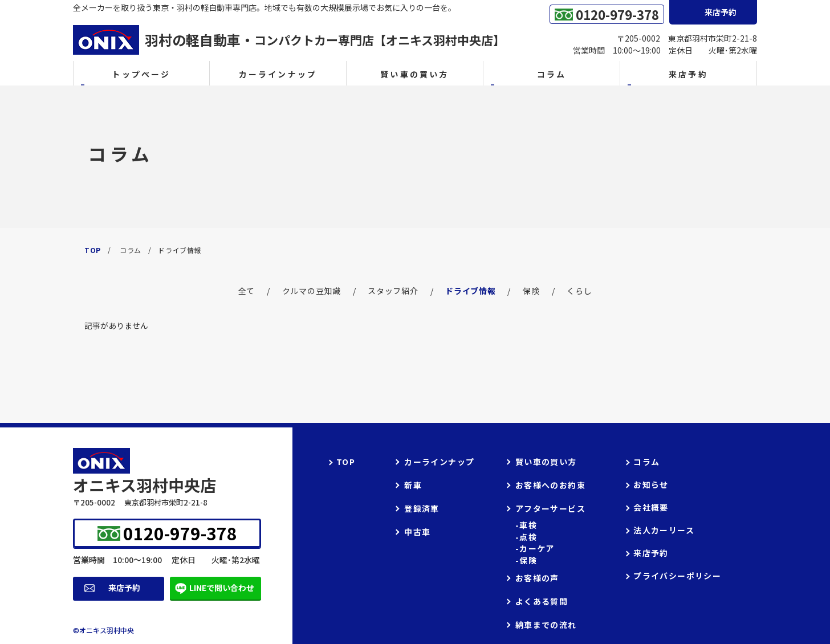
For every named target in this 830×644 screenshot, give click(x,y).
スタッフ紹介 (393, 291)
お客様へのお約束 (550, 485)
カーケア (537, 549)
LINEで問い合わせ (222, 588)
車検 (528, 525)
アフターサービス (550, 508)
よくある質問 (542, 601)
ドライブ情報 (470, 291)
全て (247, 291)
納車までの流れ (546, 625)
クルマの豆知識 (312, 291)
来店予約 (124, 588)
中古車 (417, 532)
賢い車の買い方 (414, 74)
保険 (531, 291)
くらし (579, 291)
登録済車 (422, 508)
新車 (413, 485)
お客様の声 (537, 578)
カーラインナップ (278, 74)
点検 (528, 537)
